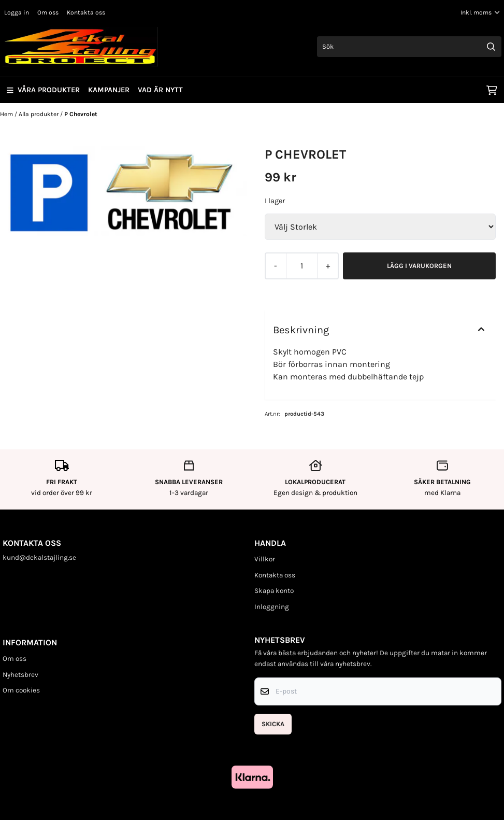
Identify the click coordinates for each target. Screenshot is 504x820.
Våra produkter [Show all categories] (43, 90)
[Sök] (409, 47)
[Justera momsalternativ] (480, 12)
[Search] (491, 47)
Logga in (17, 12)
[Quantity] (301, 266)
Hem (7, 114)
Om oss (48, 12)
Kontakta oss (86, 12)
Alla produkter (39, 114)
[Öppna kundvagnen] (492, 90)
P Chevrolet (81, 114)
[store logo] (80, 47)
